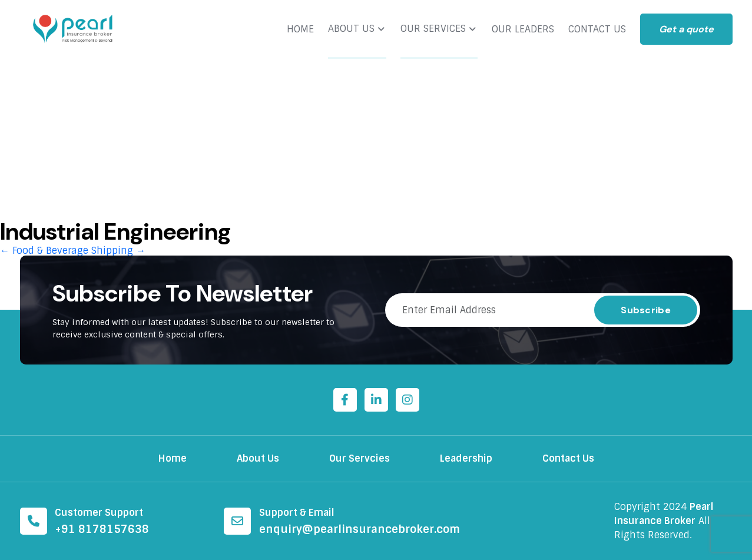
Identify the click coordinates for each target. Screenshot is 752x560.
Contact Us (568, 458)
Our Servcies (360, 458)
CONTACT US (597, 29)
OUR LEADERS (523, 29)
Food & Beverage (44, 251)
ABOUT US (351, 29)
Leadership (466, 458)
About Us (258, 458)
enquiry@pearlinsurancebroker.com (360, 529)
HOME (300, 29)
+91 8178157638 (102, 529)
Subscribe (646, 310)
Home (173, 458)
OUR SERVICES (433, 29)
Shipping (118, 251)
